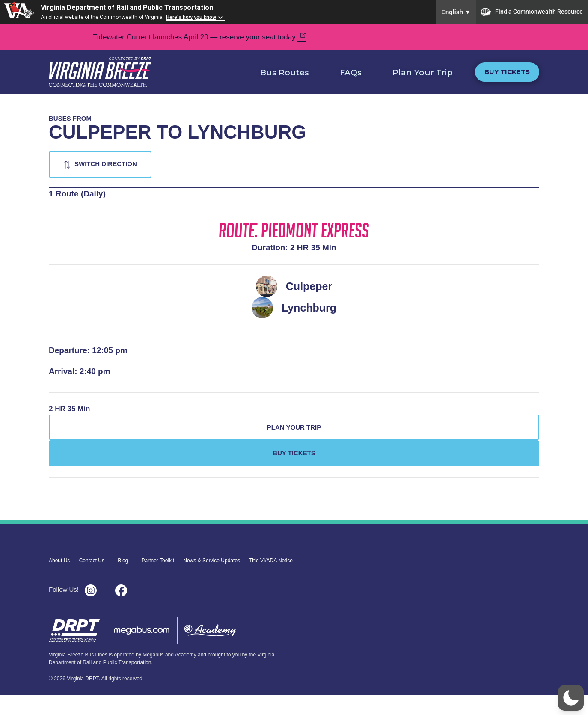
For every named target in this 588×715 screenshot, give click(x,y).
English (456, 12)
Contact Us (92, 561)
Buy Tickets (507, 72)
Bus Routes (285, 73)
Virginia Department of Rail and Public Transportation (127, 7)
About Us (59, 561)
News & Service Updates (212, 561)
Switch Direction (106, 164)
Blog (123, 561)
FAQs (351, 73)
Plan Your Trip (423, 73)
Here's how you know (191, 17)
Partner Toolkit (158, 561)
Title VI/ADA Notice (271, 561)
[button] (571, 698)
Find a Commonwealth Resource (532, 12)
